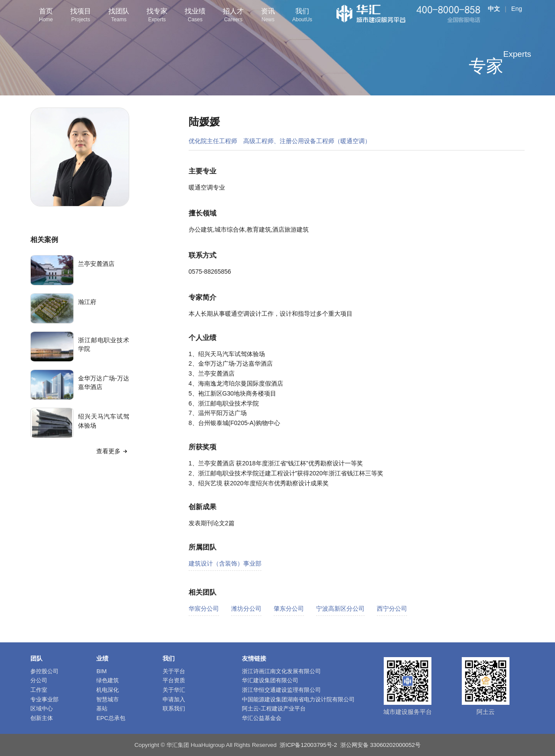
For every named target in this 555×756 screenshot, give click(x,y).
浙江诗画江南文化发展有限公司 (281, 671)
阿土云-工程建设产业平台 (274, 709)
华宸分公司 (204, 609)
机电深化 (108, 690)
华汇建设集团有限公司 (270, 680)
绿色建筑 (108, 680)
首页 (46, 16)
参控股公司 (44, 671)
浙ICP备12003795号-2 (308, 745)
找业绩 (195, 16)
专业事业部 (44, 699)
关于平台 (174, 671)
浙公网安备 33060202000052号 (380, 745)
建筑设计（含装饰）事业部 (225, 563)
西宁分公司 (392, 609)
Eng (517, 9)
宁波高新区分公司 (340, 609)
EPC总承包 (111, 718)
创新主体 (42, 718)
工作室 (39, 690)
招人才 (233, 16)
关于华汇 (174, 690)
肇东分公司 (289, 609)
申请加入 (174, 699)
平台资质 (174, 680)
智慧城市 (108, 699)
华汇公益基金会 (262, 718)
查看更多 (113, 451)
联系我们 (174, 709)
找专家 (157, 16)
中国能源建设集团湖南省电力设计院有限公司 (298, 699)
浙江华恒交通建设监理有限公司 (281, 690)
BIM (101, 671)
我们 (302, 16)
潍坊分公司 (246, 609)
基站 (102, 709)
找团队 (119, 16)
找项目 (81, 16)
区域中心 (42, 709)
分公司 (39, 680)
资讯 (268, 16)
